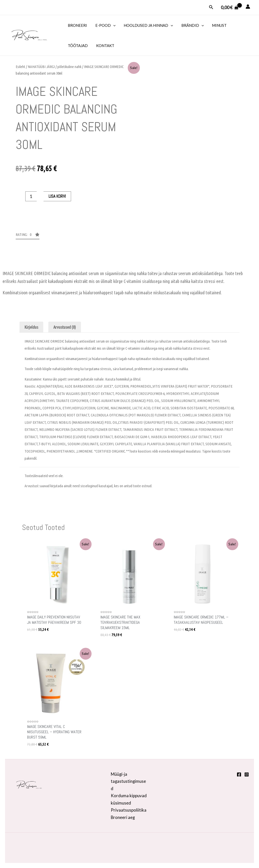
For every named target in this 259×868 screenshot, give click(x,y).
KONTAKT (104, 46)
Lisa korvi (57, 196)
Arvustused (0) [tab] (65, 327)
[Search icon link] (211, 7)
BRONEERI (77, 25)
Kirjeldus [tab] (31, 327)
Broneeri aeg (123, 817)
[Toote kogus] (31, 196)
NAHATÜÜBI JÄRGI (41, 67)
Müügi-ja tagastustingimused (129, 781)
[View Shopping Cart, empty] (230, 7)
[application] (112, 25)
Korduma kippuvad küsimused (129, 799)
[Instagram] (247, 774)
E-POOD (104, 25)
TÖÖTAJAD (78, 46)
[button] (28, 236)
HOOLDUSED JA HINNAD (147, 25)
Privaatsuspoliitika (129, 810)
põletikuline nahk (69, 67)
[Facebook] (239, 774)
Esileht (20, 67)
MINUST (217, 25)
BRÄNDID (190, 25)
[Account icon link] (248, 7)
